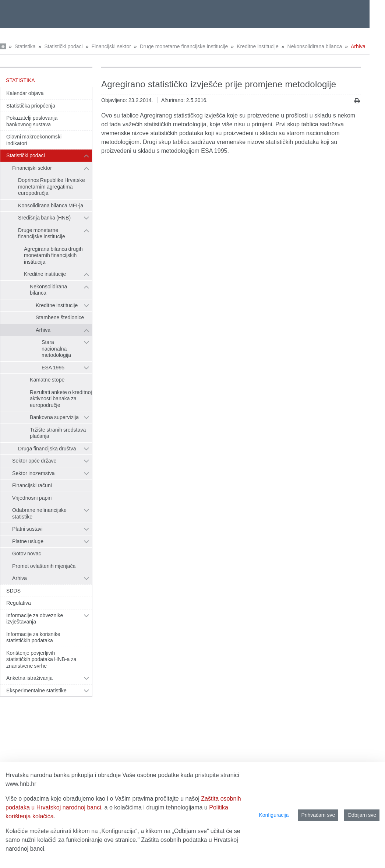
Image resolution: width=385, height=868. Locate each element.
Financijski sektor (111, 46)
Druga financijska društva (47, 449)
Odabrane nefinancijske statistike (39, 513)
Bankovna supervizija (54, 417)
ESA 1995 (53, 368)
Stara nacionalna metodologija (56, 349)
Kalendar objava (25, 93)
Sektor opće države (34, 461)
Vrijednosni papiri (32, 498)
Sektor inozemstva (33, 473)
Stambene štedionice (60, 317)
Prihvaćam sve (318, 815)
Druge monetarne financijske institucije (184, 46)
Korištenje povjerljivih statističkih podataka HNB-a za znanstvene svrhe (41, 659)
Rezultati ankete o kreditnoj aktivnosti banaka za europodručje (61, 399)
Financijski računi (32, 485)
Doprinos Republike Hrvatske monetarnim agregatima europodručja (52, 187)
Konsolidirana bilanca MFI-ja (51, 205)
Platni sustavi (27, 529)
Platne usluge (28, 541)
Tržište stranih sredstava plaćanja (58, 433)
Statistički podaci (63, 46)
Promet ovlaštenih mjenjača (44, 566)
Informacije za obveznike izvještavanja (35, 619)
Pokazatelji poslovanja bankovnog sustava (32, 121)
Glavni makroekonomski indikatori (34, 140)
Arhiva (358, 46)
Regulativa (19, 603)
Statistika (25, 46)
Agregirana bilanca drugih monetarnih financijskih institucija (53, 255)
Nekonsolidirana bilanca (315, 46)
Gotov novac (27, 554)
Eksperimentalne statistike (36, 690)
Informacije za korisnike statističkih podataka (33, 637)
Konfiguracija (274, 815)
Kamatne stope (47, 380)
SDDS (13, 591)
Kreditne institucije (258, 46)
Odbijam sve (362, 815)
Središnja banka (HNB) (44, 218)
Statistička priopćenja (31, 106)
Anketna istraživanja (29, 678)
